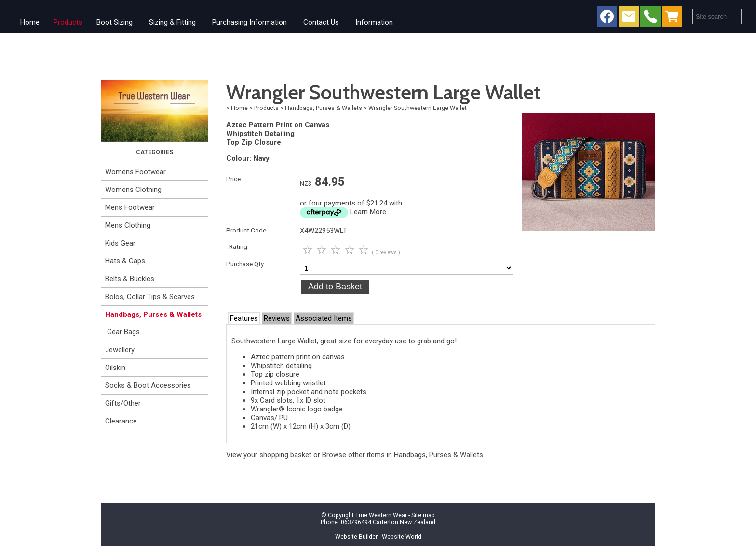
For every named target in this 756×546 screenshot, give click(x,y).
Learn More (368, 212)
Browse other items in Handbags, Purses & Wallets (403, 455)
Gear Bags (123, 332)
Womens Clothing (133, 190)
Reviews (277, 318)
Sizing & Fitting (172, 22)
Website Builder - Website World (378, 537)
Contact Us (321, 22)
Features (244, 318)
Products (68, 22)
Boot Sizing (115, 22)
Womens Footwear (135, 172)
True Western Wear (381, 515)
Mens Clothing (128, 225)
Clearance (121, 421)
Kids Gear (120, 243)
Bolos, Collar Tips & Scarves (150, 297)
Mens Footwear (130, 207)
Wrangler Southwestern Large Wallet (418, 108)
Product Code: (247, 230)
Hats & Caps (125, 261)
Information (374, 22)
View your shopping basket (269, 455)
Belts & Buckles (130, 279)
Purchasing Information (250, 22)
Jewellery (120, 350)
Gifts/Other (123, 403)
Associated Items (324, 318)
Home (30, 22)
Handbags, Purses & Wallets (153, 314)
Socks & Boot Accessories (148, 385)
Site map (423, 515)
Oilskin (115, 368)
